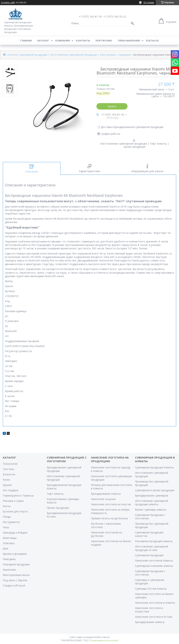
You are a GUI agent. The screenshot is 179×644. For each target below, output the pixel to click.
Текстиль (8, 469)
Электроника (108, 55)
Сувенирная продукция (149, 555)
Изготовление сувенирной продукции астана (152, 548)
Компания (63, 41)
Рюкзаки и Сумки (13, 501)
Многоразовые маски (16, 575)
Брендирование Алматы (106, 494)
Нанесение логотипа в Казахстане (149, 610)
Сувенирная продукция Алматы (154, 467)
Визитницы (10, 538)
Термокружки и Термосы (18, 496)
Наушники (124, 55)
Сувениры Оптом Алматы (151, 589)
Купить (112, 106)
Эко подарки (11, 490)
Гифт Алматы (55, 494)
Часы (6, 527)
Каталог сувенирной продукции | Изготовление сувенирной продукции (53, 55)
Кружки (7, 485)
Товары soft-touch (14, 585)
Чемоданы (9, 559)
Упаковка (9, 543)
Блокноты (9, 474)
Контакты (83, 41)
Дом (5, 548)
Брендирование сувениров (152, 496)
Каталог (43, 41)
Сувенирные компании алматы (154, 566)
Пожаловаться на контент (104, 640)
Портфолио (104, 41)
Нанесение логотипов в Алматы (155, 603)
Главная (26, 41)
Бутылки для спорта (15, 511)
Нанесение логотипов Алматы (154, 560)
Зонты (7, 506)
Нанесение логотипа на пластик (111, 504)
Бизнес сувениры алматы (151, 510)
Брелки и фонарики (15, 554)
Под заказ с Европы (15, 580)
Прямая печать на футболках (109, 518)
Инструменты (11, 522)
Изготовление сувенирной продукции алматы (152, 503)
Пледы (7, 517)
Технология (10, 464)
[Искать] (132, 23)
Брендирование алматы (150, 622)
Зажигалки (9, 570)
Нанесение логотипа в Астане (154, 617)
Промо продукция (58, 508)
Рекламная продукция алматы (154, 541)
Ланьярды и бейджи (15, 533)
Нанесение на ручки (103, 499)
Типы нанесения (129, 41)
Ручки (6, 480)
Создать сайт (8, 3)
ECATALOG (153, 41)
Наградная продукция (16, 564)
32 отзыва (149, 2)
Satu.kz (106, 637)
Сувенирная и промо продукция (155, 490)
